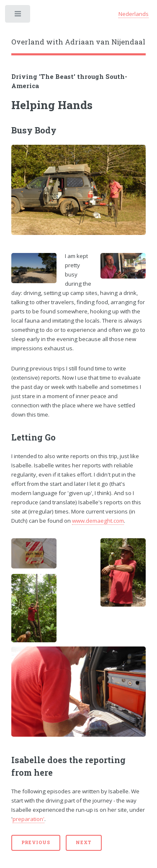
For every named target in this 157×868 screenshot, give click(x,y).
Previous (36, 842)
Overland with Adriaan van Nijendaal (78, 42)
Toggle (18, 16)
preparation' (28, 819)
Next (84, 842)
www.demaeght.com (98, 521)
